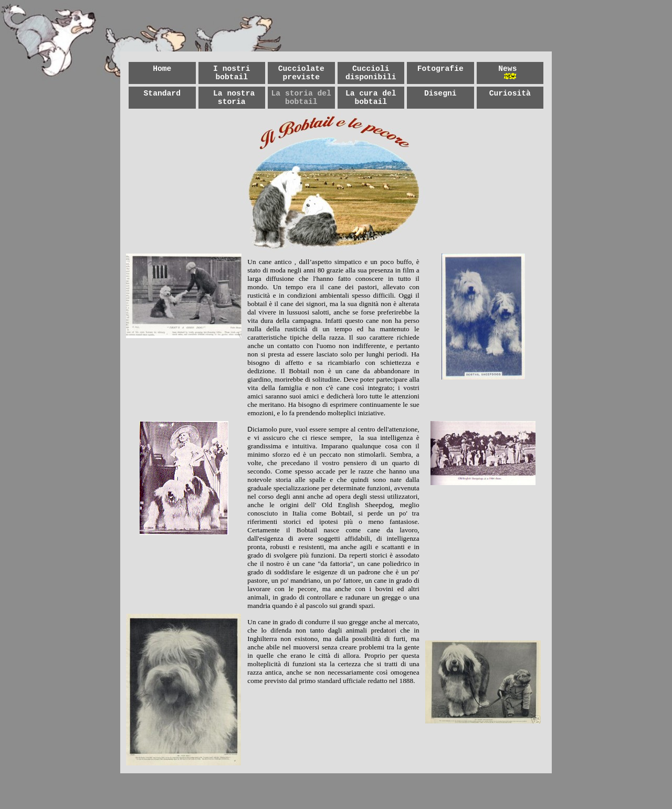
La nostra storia (234, 98)
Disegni (440, 93)
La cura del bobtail (371, 98)
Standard (162, 93)
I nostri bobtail (232, 73)
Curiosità (510, 93)
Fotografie (440, 69)
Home (162, 69)
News (507, 69)
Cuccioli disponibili (371, 73)
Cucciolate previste (301, 73)
